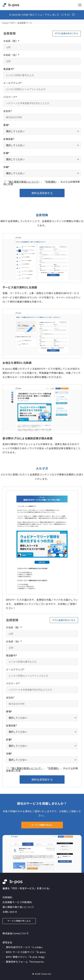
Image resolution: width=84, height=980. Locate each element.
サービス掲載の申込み (42, 825)
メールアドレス (12, 83)
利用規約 (51, 182)
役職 (6, 167)
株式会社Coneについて (16, 933)
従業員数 (9, 139)
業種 (6, 125)
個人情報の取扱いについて (24, 182)
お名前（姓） (11, 41)
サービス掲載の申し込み (19, 921)
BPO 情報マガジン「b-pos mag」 (26, 957)
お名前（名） (11, 55)
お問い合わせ (10, 912)
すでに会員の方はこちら (67, 33)
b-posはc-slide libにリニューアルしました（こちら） (42, 15)
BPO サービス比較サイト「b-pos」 (27, 952)
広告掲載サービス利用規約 (17, 902)
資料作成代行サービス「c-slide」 (25, 947)
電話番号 (9, 69)
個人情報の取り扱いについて (18, 907)
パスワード (10, 97)
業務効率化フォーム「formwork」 (26, 962)
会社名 (8, 111)
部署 (6, 153)
